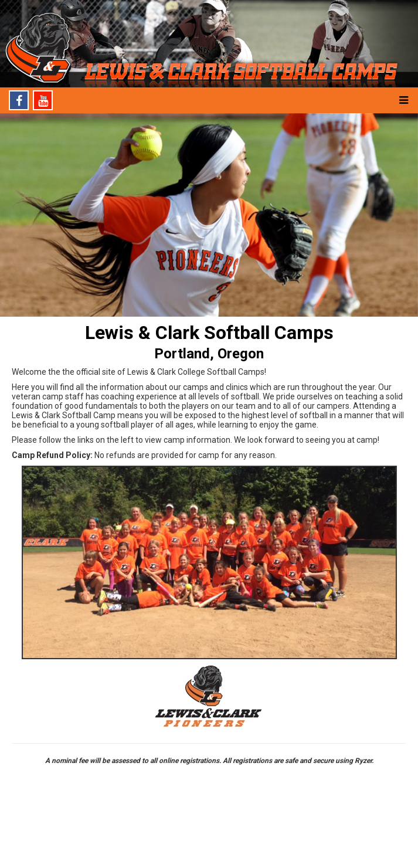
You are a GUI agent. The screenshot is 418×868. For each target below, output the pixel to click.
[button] (403, 100)
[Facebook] (19, 100)
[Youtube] (43, 100)
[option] (209, 215)
